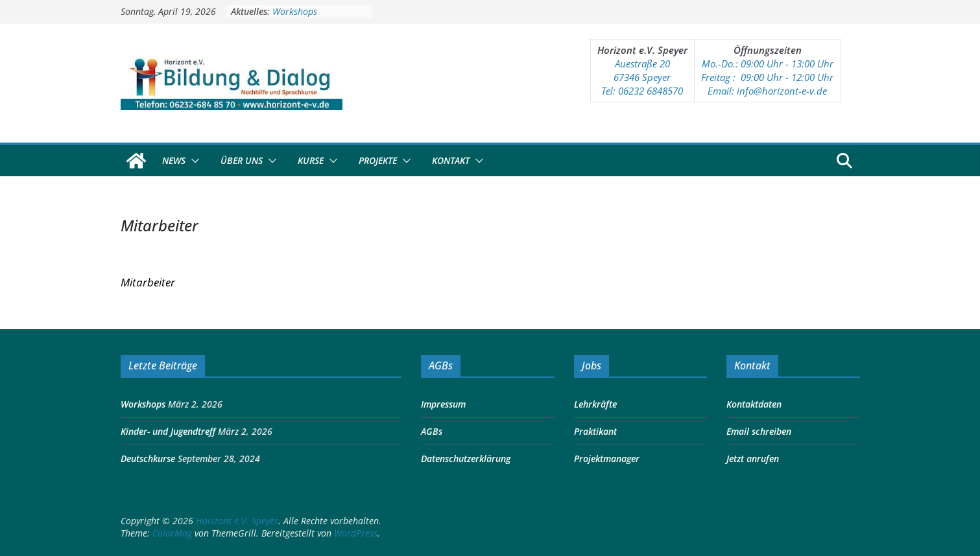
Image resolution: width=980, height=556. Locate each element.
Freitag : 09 (726, 77)
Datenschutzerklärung (466, 458)
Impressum (443, 404)
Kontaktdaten (754, 404)
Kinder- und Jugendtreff (168, 431)
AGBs (432, 431)
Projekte (378, 160)
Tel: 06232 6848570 (642, 91)
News (174, 160)
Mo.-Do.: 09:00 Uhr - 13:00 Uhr (768, 64)
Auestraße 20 (642, 64)
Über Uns (242, 160)
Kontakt (451, 160)
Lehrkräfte (595, 404)
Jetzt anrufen (753, 458)
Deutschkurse (148, 458)
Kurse (311, 160)
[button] (193, 161)
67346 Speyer (642, 77)
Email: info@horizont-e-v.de (767, 91)
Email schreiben (759, 431)
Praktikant (595, 431)
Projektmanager (607, 458)
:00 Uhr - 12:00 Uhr (792, 77)
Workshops (295, 11)
